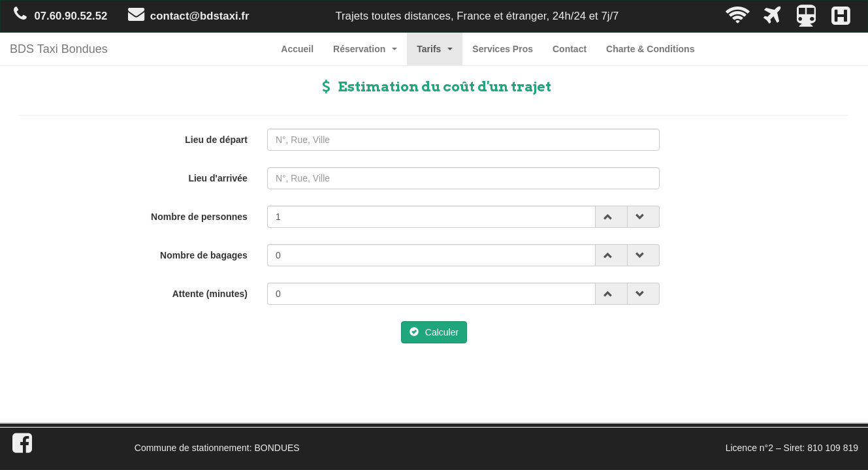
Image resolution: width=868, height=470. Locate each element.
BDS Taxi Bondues (59, 49)
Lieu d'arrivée (217, 178)
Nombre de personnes (199, 217)
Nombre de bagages (204, 255)
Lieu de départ (216, 140)
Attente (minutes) (210, 294)
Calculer (434, 332)
